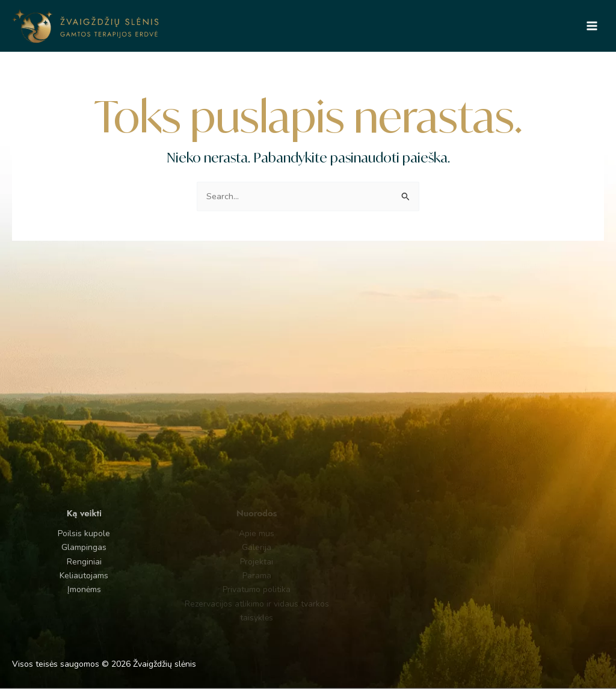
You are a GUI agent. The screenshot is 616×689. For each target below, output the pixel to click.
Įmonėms (68, 589)
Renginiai (68, 562)
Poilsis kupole (68, 533)
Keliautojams (68, 576)
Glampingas (68, 547)
